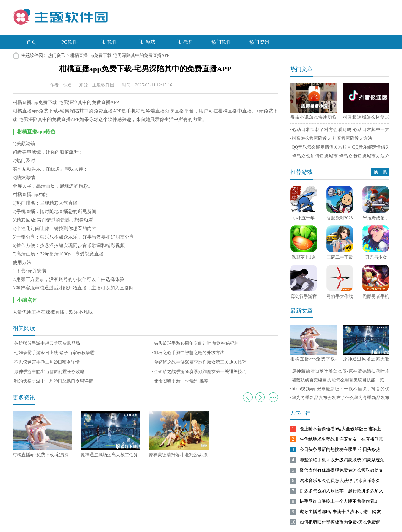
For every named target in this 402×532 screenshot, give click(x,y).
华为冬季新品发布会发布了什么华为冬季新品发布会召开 (340, 399)
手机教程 (183, 42)
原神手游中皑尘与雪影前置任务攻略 (49, 372)
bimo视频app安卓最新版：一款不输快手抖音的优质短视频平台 (340, 390)
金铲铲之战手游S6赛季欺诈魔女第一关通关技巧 (200, 372)
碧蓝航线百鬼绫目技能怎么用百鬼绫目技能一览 (338, 380)
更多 (273, 397)
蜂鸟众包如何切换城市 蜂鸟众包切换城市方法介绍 (340, 157)
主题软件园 (32, 55)
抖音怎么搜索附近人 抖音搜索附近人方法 (332, 138)
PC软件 (69, 42)
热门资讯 (259, 42)
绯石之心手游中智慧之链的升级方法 (189, 353)
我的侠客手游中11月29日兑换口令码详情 (54, 381)
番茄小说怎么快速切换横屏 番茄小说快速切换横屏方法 (313, 118)
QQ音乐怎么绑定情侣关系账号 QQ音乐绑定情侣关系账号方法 (340, 148)
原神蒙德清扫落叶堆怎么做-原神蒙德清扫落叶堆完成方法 (340, 372)
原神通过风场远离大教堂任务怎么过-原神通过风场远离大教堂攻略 (366, 360)
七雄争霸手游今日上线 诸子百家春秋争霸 (54, 353)
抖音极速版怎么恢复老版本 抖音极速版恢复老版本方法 (366, 118)
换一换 (380, 172)
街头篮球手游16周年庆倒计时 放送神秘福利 (196, 343)
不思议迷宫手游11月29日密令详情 (47, 362)
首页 (31, 42)
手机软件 (107, 42)
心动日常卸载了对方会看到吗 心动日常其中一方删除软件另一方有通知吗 (340, 131)
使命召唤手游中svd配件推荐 (181, 381)
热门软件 (221, 42)
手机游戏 (145, 42)
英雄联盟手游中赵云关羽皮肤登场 (47, 343)
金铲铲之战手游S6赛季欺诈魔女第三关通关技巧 (200, 362)
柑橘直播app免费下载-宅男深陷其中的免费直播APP (313, 360)
